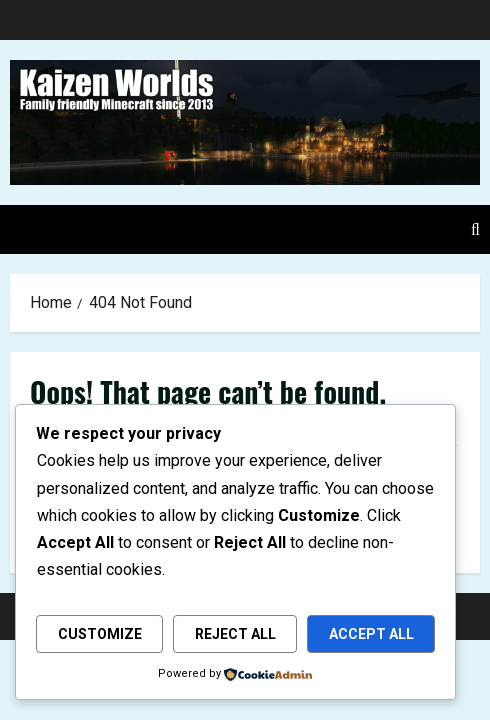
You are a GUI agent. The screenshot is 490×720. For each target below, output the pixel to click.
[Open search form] (475, 229)
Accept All (371, 634)
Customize (100, 634)
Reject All (235, 634)
